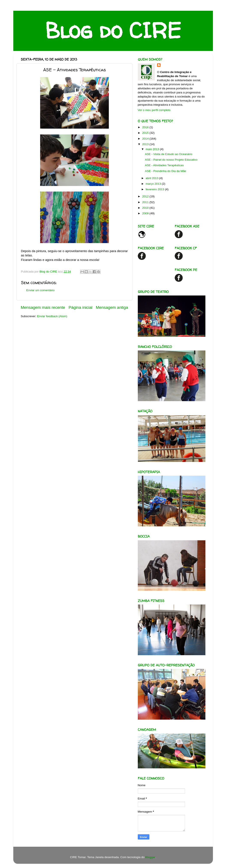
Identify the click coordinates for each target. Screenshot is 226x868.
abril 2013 (152, 178)
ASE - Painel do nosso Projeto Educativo (171, 160)
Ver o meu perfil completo (154, 110)
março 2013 (154, 184)
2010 (146, 208)
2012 (146, 196)
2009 (146, 213)
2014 (146, 139)
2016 (146, 127)
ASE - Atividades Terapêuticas (164, 165)
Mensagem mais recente (43, 307)
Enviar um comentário (40, 290)
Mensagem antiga (112, 307)
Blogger (150, 857)
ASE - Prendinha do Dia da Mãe (165, 171)
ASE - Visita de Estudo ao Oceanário (169, 154)
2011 (146, 202)
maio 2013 (153, 149)
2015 (146, 133)
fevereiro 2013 (155, 189)
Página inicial (80, 307)
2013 (146, 144)
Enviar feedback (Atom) (52, 316)
